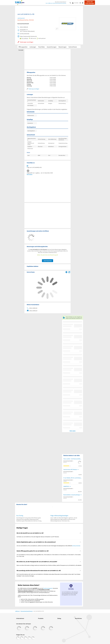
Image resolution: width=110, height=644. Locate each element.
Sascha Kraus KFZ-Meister (70, 469)
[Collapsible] (80, 533)
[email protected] (76, 546)
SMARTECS (66, 486)
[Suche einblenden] (71, 3)
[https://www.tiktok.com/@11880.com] (25, 638)
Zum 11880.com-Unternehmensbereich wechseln (56, 3)
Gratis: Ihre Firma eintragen (90, 3)
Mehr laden (73, 431)
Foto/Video (41, 47)
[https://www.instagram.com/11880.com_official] (22, 638)
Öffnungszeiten (23, 47)
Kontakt (21, 50)
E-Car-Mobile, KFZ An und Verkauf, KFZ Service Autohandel (73, 478)
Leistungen (33, 47)
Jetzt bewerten (48, 261)
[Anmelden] (76, 3)
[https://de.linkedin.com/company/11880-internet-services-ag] (29, 638)
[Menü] (83, 3)
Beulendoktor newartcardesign (72, 495)
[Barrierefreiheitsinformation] (81, 3)
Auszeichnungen (52, 47)
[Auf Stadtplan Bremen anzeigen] (69, 272)
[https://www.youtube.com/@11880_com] (33, 638)
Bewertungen (63, 47)
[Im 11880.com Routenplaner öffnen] (66, 272)
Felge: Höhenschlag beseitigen (59, 516)
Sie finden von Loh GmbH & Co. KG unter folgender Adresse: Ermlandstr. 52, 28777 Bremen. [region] (38, 537)
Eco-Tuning (20, 516)
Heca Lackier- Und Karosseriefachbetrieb (73, 459)
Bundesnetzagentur (48, 588)
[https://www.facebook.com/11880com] (18, 638)
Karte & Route (73, 47)
